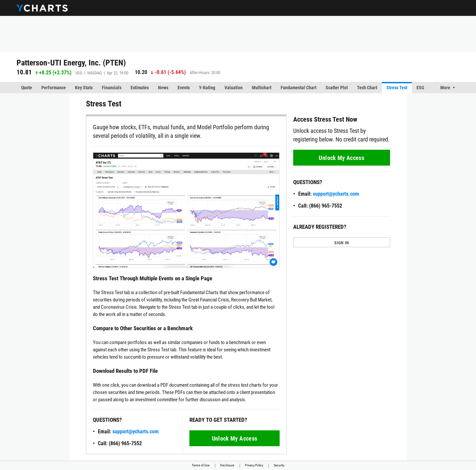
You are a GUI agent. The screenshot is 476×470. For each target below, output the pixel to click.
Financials (112, 88)
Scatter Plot (337, 88)
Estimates (140, 88)
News (163, 88)
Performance (54, 88)
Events (184, 88)
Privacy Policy (254, 465)
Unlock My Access (235, 438)
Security (279, 465)
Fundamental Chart (298, 88)
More (445, 88)
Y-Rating (207, 88)
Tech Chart (367, 88)
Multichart (262, 88)
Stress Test (397, 88)
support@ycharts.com (136, 431)
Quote (27, 88)
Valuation (234, 88)
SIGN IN (341, 243)
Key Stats (84, 88)
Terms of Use (201, 465)
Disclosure (227, 465)
